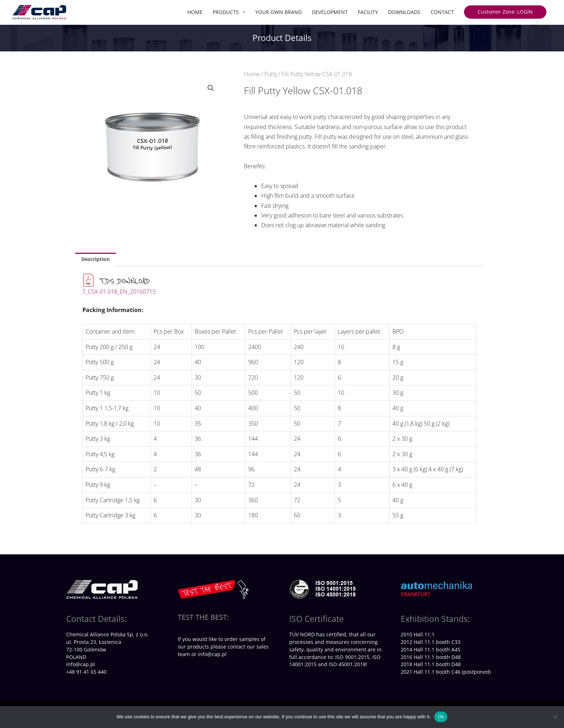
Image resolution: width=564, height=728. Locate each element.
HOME (195, 12)
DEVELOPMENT (330, 12)
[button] (211, 88)
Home (252, 74)
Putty (271, 74)
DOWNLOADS (404, 12)
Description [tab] (95, 259)
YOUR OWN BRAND (279, 12)
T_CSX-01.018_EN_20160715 (119, 292)
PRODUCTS (226, 12)
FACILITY (368, 12)
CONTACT (442, 12)
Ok (441, 717)
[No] (555, 717)
